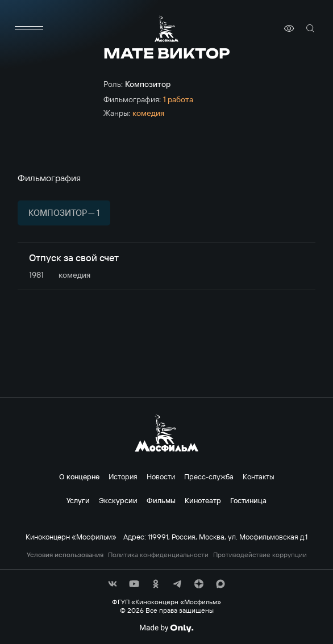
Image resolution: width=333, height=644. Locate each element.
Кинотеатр (203, 500)
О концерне (79, 476)
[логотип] (166, 29)
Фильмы (161, 500)
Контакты (259, 476)
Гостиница (248, 500)
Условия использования (65, 555)
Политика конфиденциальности (158, 555)
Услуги (78, 500)
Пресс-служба (209, 476)
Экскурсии (118, 500)
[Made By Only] (166, 628)
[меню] (29, 28)
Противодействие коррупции (260, 555)
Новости (161, 476)
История (123, 476)
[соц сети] (113, 584)
